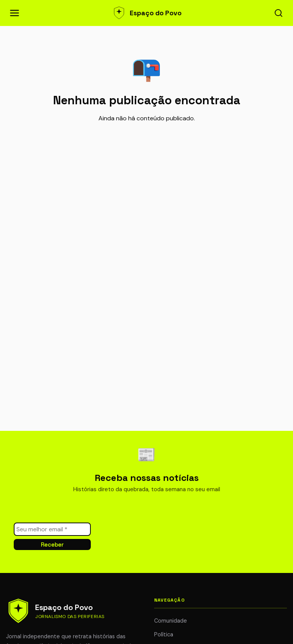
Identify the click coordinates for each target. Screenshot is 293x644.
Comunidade (171, 621)
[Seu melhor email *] (52, 529)
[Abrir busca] (279, 13)
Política (164, 634)
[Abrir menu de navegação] (14, 13)
